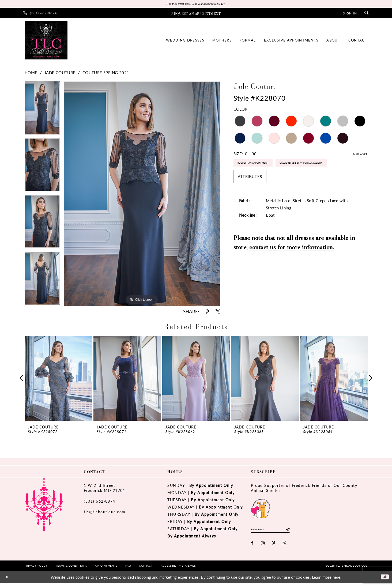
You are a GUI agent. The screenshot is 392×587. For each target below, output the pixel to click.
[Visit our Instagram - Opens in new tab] (263, 547)
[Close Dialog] (8, 581)
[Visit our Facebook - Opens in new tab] (252, 547)
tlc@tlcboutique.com (105, 513)
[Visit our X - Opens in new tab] (285, 547)
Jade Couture (60, 74)
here (336, 581)
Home (31, 74)
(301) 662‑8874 (100, 502)
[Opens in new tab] (261, 509)
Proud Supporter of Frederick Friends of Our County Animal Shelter (304, 489)
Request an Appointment (262, 168)
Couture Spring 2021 (106, 74)
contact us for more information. (292, 268)
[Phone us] (40, 14)
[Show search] (367, 14)
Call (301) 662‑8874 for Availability (271, 182)
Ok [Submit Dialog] (383, 580)
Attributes (250, 197)
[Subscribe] (303, 532)
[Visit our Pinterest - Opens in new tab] (274, 547)
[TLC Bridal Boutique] (46, 42)
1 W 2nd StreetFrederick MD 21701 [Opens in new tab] (105, 489)
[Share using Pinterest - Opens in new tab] (207, 313)
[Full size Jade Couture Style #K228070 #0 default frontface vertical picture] (142, 195)
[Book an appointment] (196, 14)
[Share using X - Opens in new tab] (218, 313)
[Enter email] (278, 532)
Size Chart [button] (358, 155)
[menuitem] (40, 14)
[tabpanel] (42, 111)
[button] (350, 14)
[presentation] (59, 379)
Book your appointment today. (214, 4)
